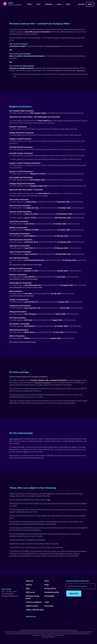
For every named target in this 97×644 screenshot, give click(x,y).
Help (69, 4)
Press (47, 581)
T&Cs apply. (81, 70)
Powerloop (49, 606)
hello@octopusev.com (10, 596)
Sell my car (30, 592)
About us (29, 581)
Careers (29, 585)
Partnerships (49, 596)
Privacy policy (50, 588)
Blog (28, 588)
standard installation (43, 383)
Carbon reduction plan (35, 610)
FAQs (47, 585)
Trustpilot (69, 622)
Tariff (47, 602)
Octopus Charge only (54, 46)
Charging (49, 4)
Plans (31, 4)
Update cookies (32, 606)
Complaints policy (52, 592)
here (46, 196)
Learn (60, 4)
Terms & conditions (34, 602)
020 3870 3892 (7, 594)
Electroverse (14, 439)
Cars (39, 4)
